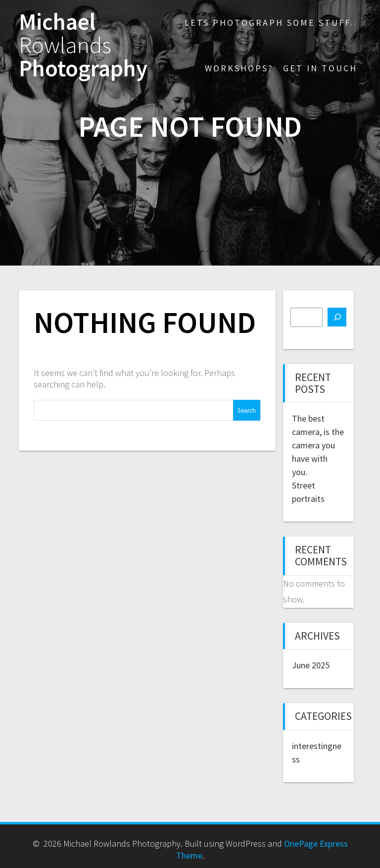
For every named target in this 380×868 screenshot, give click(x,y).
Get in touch (320, 68)
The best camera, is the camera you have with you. (318, 445)
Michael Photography (83, 45)
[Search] (337, 317)
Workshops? (239, 68)
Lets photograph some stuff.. (271, 23)
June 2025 (311, 665)
